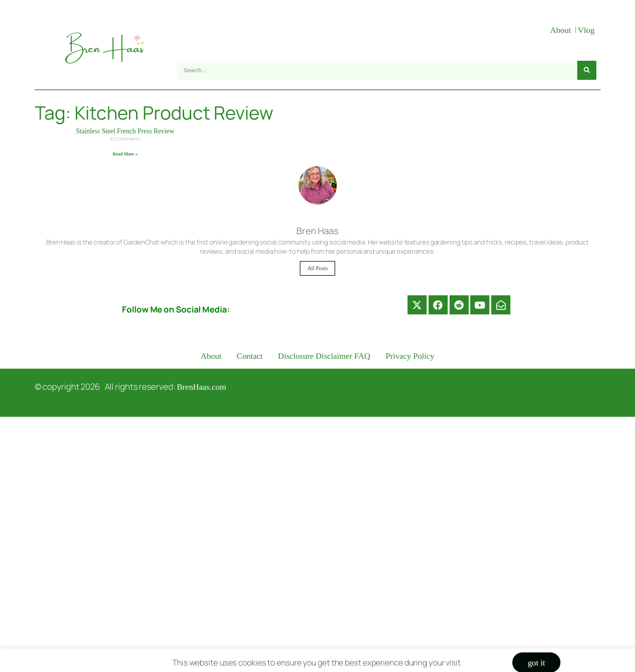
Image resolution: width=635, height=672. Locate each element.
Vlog (587, 30)
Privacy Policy (410, 356)
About (562, 30)
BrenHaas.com (202, 387)
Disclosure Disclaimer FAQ (324, 356)
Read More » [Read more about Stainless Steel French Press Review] (125, 154)
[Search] (587, 70)
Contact (250, 356)
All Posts (318, 268)
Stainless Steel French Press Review (125, 131)
